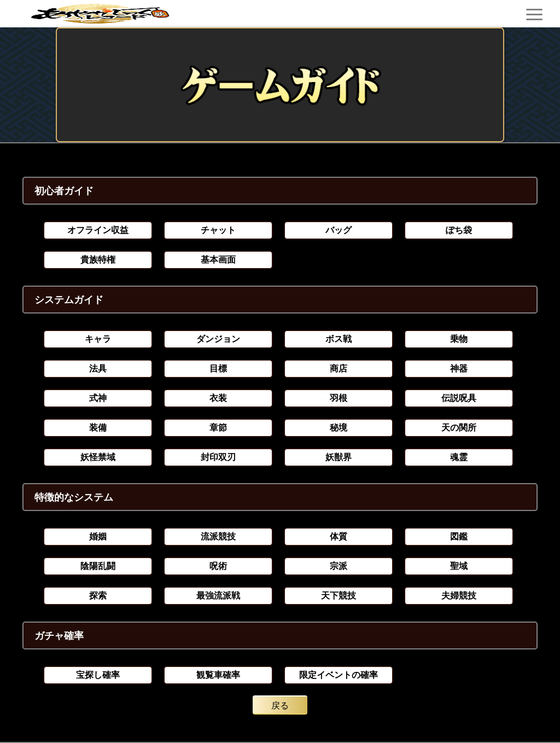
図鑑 (459, 536)
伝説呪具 (459, 398)
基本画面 (218, 260)
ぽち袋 (459, 230)
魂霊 (459, 457)
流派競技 (218, 536)
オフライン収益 (98, 230)
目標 (218, 368)
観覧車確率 (218, 675)
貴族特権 (98, 260)
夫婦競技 (459, 596)
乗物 (459, 339)
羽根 (339, 398)
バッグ (339, 230)
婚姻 (98, 536)
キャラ (98, 339)
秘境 (339, 428)
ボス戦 (339, 339)
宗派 (339, 566)
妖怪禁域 (98, 457)
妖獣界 (339, 457)
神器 (459, 368)
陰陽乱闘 (98, 566)
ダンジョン (218, 339)
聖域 (459, 566)
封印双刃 (218, 457)
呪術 (218, 566)
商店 (339, 368)
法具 (98, 368)
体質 (339, 536)
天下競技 (339, 596)
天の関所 (459, 428)
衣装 (218, 398)
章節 (218, 428)
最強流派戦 (218, 596)
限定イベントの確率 (339, 675)
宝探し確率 (98, 675)
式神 (98, 398)
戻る (280, 706)
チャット (218, 230)
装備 (98, 428)
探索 (98, 596)
